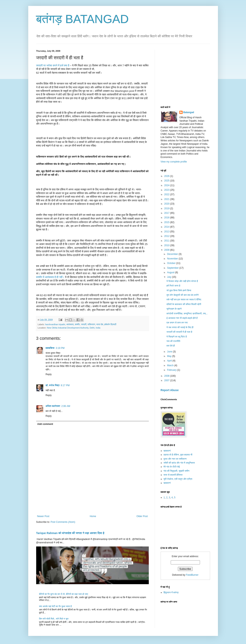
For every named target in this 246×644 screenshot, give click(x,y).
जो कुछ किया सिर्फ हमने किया (179, 290)
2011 (167, 241)
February (172, 370)
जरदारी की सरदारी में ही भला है (179, 332)
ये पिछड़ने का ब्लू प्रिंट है (177, 337)
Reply (49, 374)
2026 (167, 176)
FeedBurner (192, 575)
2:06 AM (66, 406)
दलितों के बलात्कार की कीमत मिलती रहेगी (184, 304)
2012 (167, 236)
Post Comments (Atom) (63, 522)
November (173, 259)
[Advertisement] (190, 74)
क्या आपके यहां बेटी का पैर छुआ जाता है (55, 606)
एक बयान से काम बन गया (177, 323)
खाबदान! (167, 451)
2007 (167, 380)
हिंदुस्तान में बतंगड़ (171, 592)
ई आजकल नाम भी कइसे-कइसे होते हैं (182, 318)
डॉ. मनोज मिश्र (53, 385)
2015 (167, 222)
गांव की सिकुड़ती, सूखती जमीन (177, 471)
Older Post (142, 516)
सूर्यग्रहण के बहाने (174, 309)
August (171, 272)
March (171, 365)
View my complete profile (174, 162)
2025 (167, 181)
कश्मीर (77, 324)
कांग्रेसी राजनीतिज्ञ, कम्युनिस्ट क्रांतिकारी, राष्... (187, 314)
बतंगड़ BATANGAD (82, 19)
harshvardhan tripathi (55, 324)
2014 (167, 227)
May (170, 356)
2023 (167, 190)
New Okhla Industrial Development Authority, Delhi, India (74, 328)
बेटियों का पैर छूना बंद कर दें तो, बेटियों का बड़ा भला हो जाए (64, 594)
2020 (167, 204)
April (170, 361)
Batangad (189, 112)
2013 (167, 232)
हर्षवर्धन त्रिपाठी (110, 324)
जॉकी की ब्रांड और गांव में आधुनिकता (179, 463)
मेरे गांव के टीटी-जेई (172, 467)
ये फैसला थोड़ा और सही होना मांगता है (182, 281)
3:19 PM (60, 348)
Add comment (45, 424)
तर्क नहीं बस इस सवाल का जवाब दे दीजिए (184, 299)
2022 (167, 194)
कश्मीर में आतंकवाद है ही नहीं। (51, 277)
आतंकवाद (70, 324)
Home (93, 516)
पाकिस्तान (91, 324)
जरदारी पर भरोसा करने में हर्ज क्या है (53, 65)
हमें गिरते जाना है (173, 286)
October (172, 263)
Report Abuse (170, 390)
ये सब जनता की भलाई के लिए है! (180, 327)
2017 (167, 213)
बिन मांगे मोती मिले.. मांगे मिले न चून (54, 619)
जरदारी (84, 324)
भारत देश (100, 324)
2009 (167, 250)
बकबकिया (50, 348)
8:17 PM (65, 385)
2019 (167, 208)
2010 (167, 245)
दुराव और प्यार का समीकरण (175, 459)
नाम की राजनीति (173, 341)
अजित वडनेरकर (53, 406)
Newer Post (43, 516)
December (173, 254)
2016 (167, 218)
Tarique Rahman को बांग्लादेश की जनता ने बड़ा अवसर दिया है (70, 533)
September (173, 268)
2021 (167, 199)
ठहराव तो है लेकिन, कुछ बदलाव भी (178, 455)
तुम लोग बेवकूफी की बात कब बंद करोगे (182, 295)
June (170, 352)
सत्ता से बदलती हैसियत (173, 475)
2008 (167, 376)
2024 (167, 185)
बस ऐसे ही (171, 346)
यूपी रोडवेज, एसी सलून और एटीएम (178, 479)
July (169, 277)
